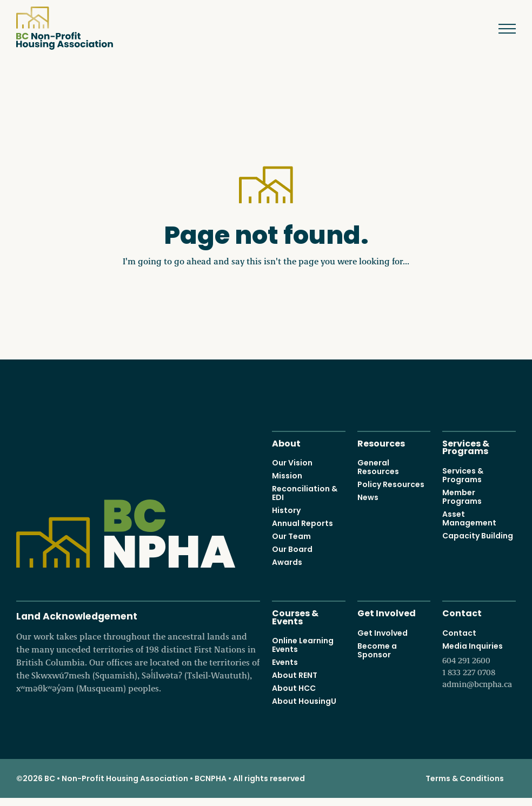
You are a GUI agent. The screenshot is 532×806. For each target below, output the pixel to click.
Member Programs (462, 497)
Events (285, 662)
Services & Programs (466, 447)
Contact (462, 612)
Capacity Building (478, 536)
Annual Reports (302, 523)
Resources (381, 442)
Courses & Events (295, 616)
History (286, 510)
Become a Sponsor (377, 650)
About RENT (295, 675)
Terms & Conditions (465, 778)
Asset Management (469, 518)
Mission (287, 476)
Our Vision (292, 463)
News (368, 497)
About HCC (294, 688)
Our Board (292, 549)
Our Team (291, 536)
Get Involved (387, 612)
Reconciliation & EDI (305, 493)
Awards (287, 562)
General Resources (378, 467)
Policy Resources (391, 484)
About (286, 442)
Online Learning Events (303, 645)
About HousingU (304, 701)
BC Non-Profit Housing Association (65, 28)
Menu (499, 29)
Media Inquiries (479, 665)
